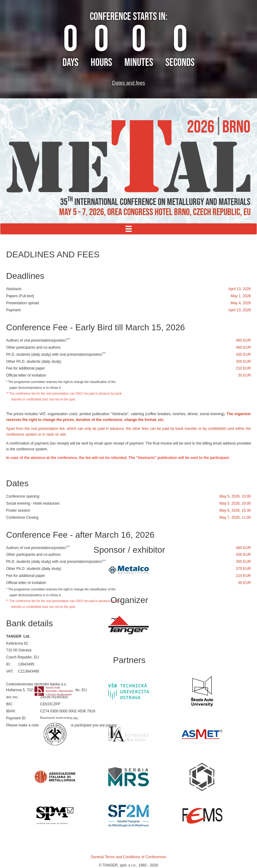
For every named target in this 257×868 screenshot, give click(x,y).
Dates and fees (129, 83)
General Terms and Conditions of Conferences (128, 857)
